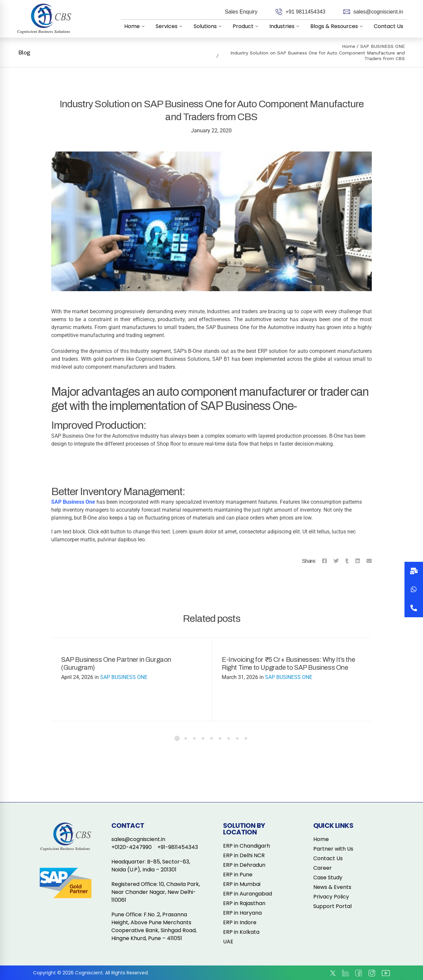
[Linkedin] (358, 561)
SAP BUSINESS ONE (383, 46)
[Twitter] (336, 561)
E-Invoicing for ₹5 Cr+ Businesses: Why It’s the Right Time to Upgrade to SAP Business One (288, 663)
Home (136, 26)
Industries (286, 26)
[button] (414, 608)
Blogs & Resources (338, 26)
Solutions (209, 26)
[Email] (369, 561)
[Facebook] (325, 561)
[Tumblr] (347, 561)
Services (171, 26)
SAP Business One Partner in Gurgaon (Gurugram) (116, 663)
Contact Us (388, 26)
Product (247, 26)
